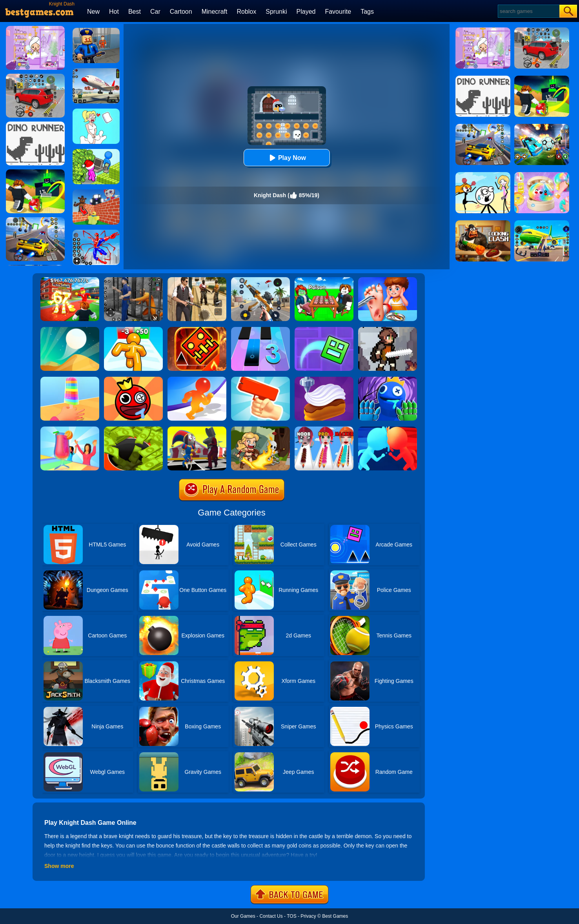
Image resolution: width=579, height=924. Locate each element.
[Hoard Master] (133, 429)
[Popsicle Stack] (70, 379)
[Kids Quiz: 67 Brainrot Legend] (70, 280)
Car (155, 12)
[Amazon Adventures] (260, 429)
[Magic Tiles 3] (260, 330)
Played (306, 12)
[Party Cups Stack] (70, 429)
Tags (367, 12)
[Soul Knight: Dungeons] (388, 330)
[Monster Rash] (197, 330)
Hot (114, 12)
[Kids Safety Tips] (388, 280)
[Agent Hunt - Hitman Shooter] (197, 280)
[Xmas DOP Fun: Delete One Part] (96, 111)
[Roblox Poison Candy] (324, 280)
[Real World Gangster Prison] (133, 280)
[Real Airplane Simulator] (96, 71)
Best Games (335, 916)
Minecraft (215, 12)
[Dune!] (70, 330)
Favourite (338, 12)
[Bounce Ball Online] (133, 379)
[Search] (528, 11)
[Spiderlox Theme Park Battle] (96, 232)
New (93, 12)
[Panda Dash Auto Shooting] (260, 280)
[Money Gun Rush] (260, 379)
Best (135, 12)
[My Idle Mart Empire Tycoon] (96, 152)
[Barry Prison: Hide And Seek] (96, 31)
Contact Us (271, 916)
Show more (59, 866)
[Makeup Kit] (324, 429)
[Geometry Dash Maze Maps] (324, 330)
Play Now (287, 158)
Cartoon (181, 12)
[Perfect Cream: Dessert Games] (324, 379)
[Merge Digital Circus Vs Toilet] (197, 429)
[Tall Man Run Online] (133, 330)
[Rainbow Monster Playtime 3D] (388, 379)
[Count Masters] (388, 429)
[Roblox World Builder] (96, 192)
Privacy (308, 916)
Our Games (243, 916)
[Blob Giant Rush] (197, 379)
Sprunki (276, 12)
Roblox (246, 12)
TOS (291, 916)
